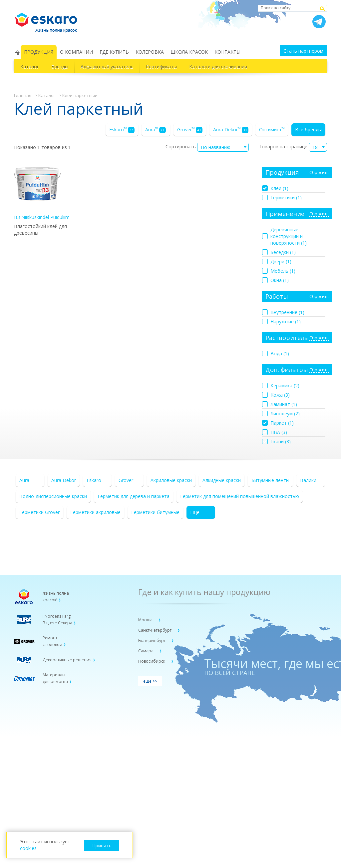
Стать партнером (303, 51)
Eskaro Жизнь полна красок (49, 20)
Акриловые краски (171, 480)
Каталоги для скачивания (218, 66)
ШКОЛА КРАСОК (189, 52)
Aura (156, 130)
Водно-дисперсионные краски (53, 496)
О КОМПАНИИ (76, 52)
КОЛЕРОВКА (150, 52)
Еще (195, 512)
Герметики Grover (39, 512)
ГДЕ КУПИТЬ (114, 52)
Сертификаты (161, 66)
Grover (190, 130)
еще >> (150, 681)
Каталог (30, 66)
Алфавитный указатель (107, 66)
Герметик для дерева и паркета (134, 496)
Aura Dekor (231, 130)
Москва (146, 620)
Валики (308, 480)
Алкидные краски (222, 480)
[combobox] (223, 147)
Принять (102, 845)
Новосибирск (152, 661)
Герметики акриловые (95, 512)
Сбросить (319, 173)
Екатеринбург (152, 640)
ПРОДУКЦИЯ (39, 52)
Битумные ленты (270, 480)
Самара (146, 651)
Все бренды (308, 129)
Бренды (60, 66)
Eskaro (122, 130)
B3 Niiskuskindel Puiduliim (42, 190)
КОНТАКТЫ (227, 52)
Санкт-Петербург (155, 630)
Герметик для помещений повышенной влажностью (240, 496)
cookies (28, 848)
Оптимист (272, 129)
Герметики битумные (155, 512)
